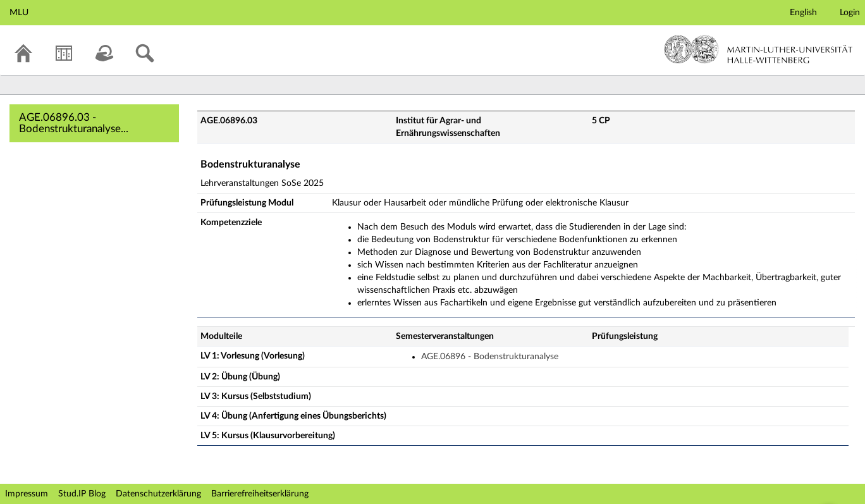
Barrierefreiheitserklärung (260, 494)
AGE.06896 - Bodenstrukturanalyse (490, 357)
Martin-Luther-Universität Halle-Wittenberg (758, 49)
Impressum (27, 494)
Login (850, 13)
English (803, 13)
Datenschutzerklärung (158, 494)
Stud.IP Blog (82, 494)
